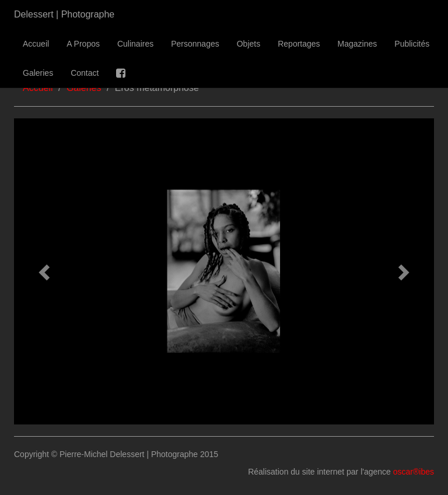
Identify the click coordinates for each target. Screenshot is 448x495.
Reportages (299, 44)
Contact (85, 73)
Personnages (195, 44)
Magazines (358, 44)
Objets (249, 44)
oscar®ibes (414, 472)
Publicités (412, 44)
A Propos (83, 44)
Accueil (36, 44)
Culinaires (135, 44)
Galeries (38, 73)
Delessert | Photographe (64, 14)
